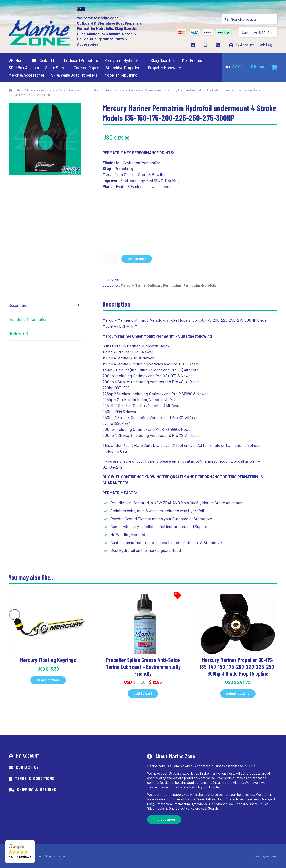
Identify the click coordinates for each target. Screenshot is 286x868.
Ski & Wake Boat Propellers (74, 75)
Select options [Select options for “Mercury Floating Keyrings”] (48, 680)
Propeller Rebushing (120, 75)
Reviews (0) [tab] (18, 333)
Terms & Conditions (35, 778)
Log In (270, 45)
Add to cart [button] (143, 693)
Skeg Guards (161, 60)
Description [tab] (18, 305)
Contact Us (45, 60)
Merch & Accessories (27, 75)
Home (17, 60)
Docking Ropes (86, 68)
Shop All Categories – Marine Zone (41, 90)
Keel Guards (192, 60)
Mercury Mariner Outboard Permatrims (133, 90)
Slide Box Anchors (24, 68)
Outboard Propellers (81, 60)
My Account (243, 45)
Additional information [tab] (28, 319)
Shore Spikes (56, 68)
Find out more (164, 819)
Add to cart (137, 259)
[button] (20, 852)
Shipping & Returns (37, 790)
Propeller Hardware (164, 68)
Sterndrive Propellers (123, 68)
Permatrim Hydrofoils (122, 60)
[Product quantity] (110, 258)
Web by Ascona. (267, 856)
